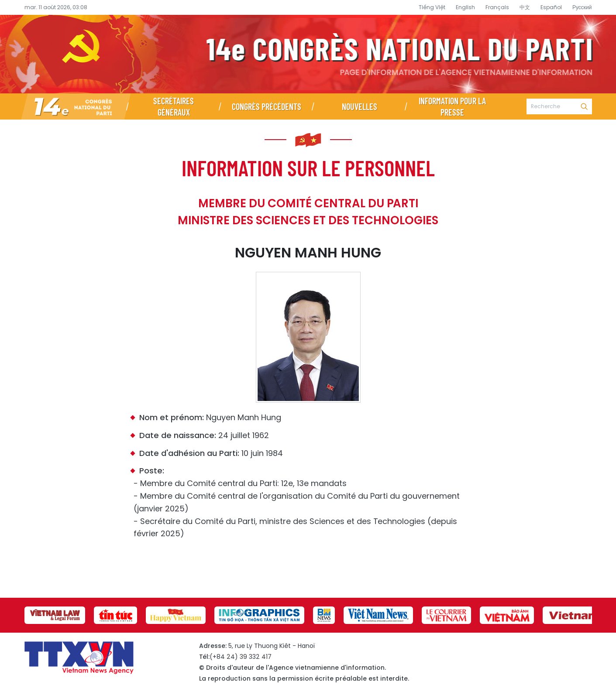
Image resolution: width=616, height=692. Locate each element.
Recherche (584, 106)
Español (551, 7)
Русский (582, 7)
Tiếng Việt (432, 7)
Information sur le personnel (308, 168)
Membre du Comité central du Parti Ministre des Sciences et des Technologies (308, 212)
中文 (525, 7)
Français (497, 7)
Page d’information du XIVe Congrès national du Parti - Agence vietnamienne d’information (308, 54)
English (465, 7)
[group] (55, 615)
